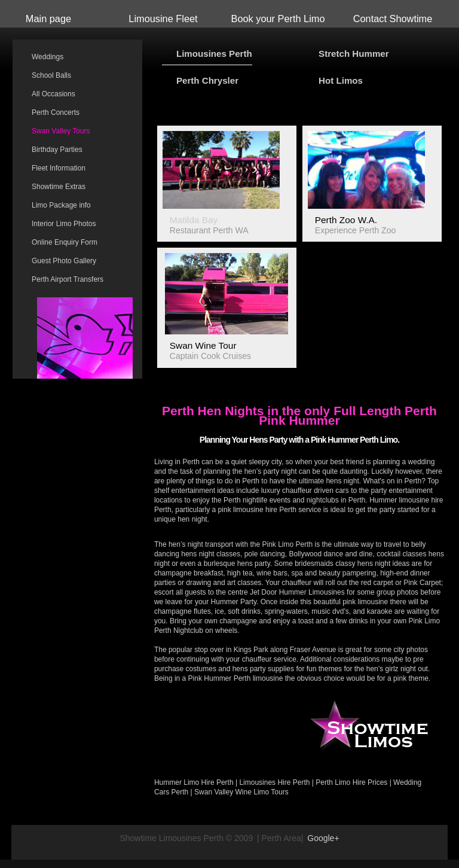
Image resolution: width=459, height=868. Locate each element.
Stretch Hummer (354, 54)
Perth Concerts (56, 112)
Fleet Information (59, 168)
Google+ (323, 838)
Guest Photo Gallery (64, 261)
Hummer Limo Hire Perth (194, 782)
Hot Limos (341, 80)
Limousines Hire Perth (274, 782)
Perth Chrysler (207, 80)
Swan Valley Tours (61, 131)
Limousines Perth (214, 54)
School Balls (51, 75)
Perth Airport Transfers (68, 279)
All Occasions (53, 94)
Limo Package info (61, 205)
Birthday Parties (57, 150)
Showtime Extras (59, 187)
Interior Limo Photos (64, 224)
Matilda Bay (194, 220)
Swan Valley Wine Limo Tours (241, 792)
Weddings (48, 57)
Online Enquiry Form (65, 242)
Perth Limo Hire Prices (351, 782)
